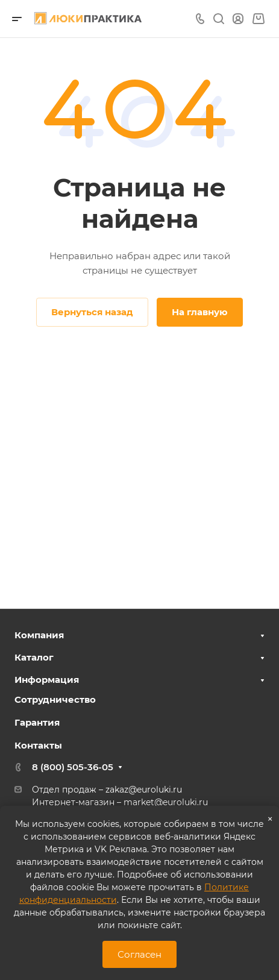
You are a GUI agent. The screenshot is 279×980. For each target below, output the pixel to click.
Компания (39, 635)
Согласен (139, 954)
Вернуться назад (92, 312)
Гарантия (37, 722)
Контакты (38, 745)
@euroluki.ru (181, 802)
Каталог (34, 657)
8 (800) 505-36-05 (73, 767)
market (139, 802)
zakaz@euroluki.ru (144, 790)
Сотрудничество (55, 699)
